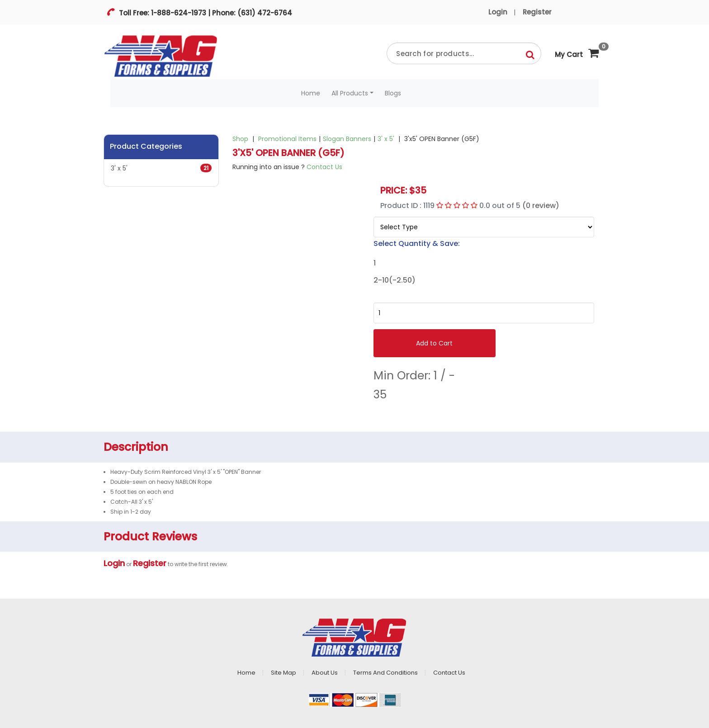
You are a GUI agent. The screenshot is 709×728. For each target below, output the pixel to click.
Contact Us (324, 167)
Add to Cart (434, 343)
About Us (325, 673)
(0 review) (541, 206)
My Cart (577, 51)
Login (498, 12)
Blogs (393, 93)
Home (311, 93)
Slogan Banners (347, 139)
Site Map (284, 673)
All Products (350, 93)
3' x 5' (161, 168)
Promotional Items (287, 139)
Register (537, 12)
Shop (240, 139)
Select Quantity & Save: (417, 244)
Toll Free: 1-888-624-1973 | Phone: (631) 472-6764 (205, 13)
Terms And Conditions (385, 673)
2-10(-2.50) (395, 280)
